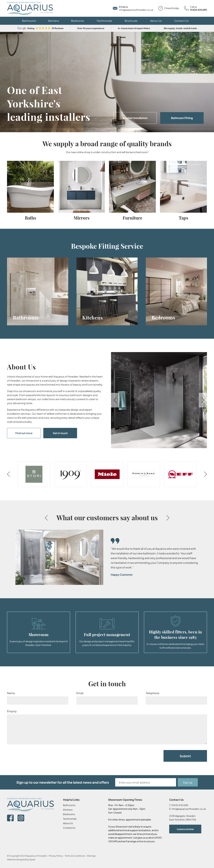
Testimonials (104, 21)
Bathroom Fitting (182, 118)
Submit (185, 756)
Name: (11, 693)
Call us (193, 7)
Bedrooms (78, 21)
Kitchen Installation (135, 118)
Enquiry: (12, 711)
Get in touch (60, 433)
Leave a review (185, 829)
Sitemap (91, 856)
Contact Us (181, 21)
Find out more (24, 433)
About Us (156, 21)
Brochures (131, 21)
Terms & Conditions (75, 856)
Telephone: (153, 693)
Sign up (188, 782)
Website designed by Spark (21, 859)
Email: (80, 693)
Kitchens (54, 21)
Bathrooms (29, 21)
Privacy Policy (56, 856)
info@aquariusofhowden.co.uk (136, 10)
